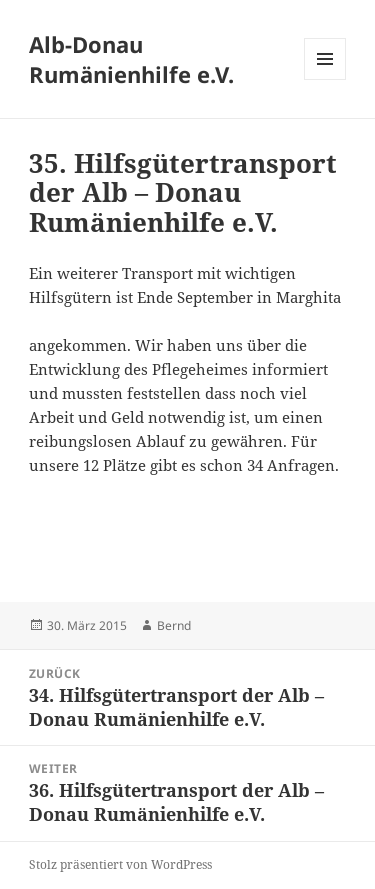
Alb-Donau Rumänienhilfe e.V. (131, 59)
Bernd (174, 625)
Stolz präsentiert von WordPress (120, 864)
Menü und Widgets (325, 79)
